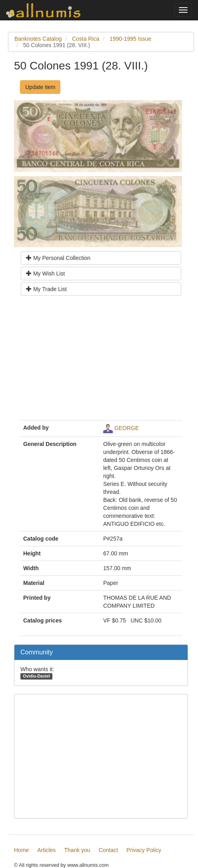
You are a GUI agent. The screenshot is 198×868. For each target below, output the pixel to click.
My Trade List (46, 289)
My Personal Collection (58, 258)
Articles (46, 850)
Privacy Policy (144, 850)
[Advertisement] (101, 361)
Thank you (77, 850)
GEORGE (127, 428)
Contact (108, 850)
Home (21, 850)
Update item (40, 87)
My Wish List (45, 273)
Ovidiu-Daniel (36, 676)
